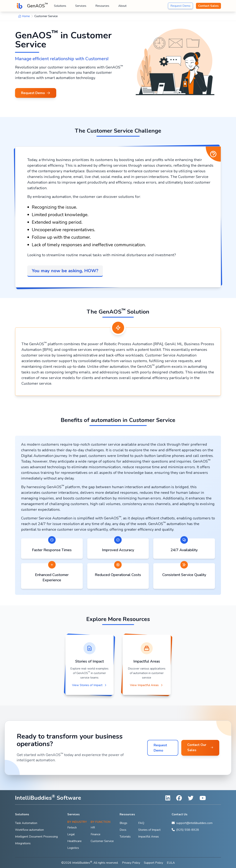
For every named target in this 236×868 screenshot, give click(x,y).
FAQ (141, 823)
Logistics (73, 848)
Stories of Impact (149, 830)
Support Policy (153, 863)
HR (93, 828)
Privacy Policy (131, 863)
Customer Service (102, 841)
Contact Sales (208, 6)
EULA (171, 863)
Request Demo (180, 6)
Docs (123, 830)
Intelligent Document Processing (36, 837)
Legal (71, 834)
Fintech (72, 828)
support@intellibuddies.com (194, 823)
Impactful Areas (149, 837)
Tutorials (125, 837)
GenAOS (38, 5)
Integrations (23, 843)
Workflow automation (29, 830)
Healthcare (74, 841)
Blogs (123, 823)
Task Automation (26, 823)
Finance (96, 834)
